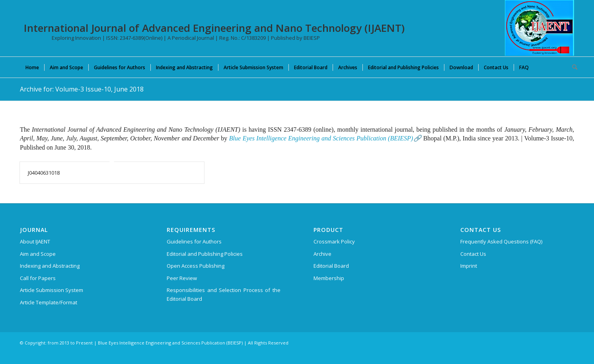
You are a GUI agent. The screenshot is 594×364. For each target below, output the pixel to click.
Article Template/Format (49, 302)
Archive (322, 254)
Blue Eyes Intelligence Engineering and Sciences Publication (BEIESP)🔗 (325, 138)
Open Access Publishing (196, 266)
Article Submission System (52, 290)
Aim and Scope (38, 254)
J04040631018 (44, 173)
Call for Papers (38, 278)
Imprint (469, 266)
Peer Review (182, 278)
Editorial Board (331, 266)
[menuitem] (32, 67)
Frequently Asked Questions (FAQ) (501, 241)
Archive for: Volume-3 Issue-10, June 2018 (82, 89)
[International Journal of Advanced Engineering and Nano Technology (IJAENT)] (539, 28)
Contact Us (473, 254)
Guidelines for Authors (194, 241)
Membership (329, 278)
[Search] (572, 67)
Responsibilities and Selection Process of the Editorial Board (224, 294)
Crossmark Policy (334, 241)
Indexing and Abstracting (50, 266)
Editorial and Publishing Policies (205, 254)
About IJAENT (35, 241)
